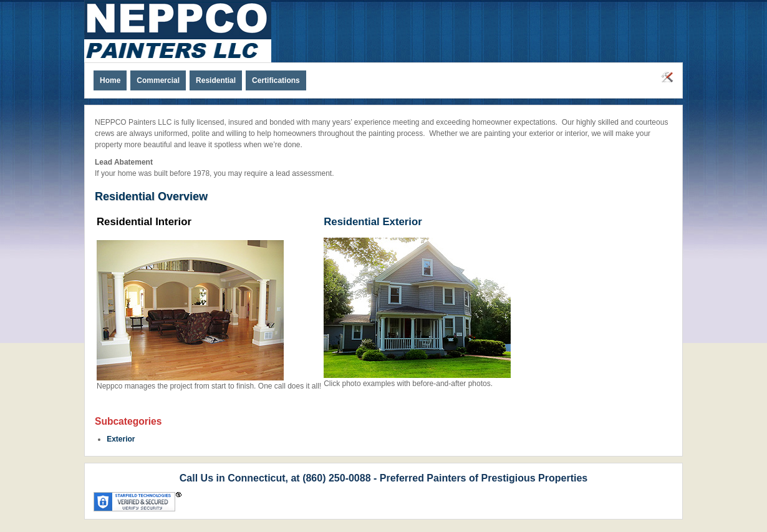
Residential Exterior (373, 222)
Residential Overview (151, 196)
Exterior (121, 439)
